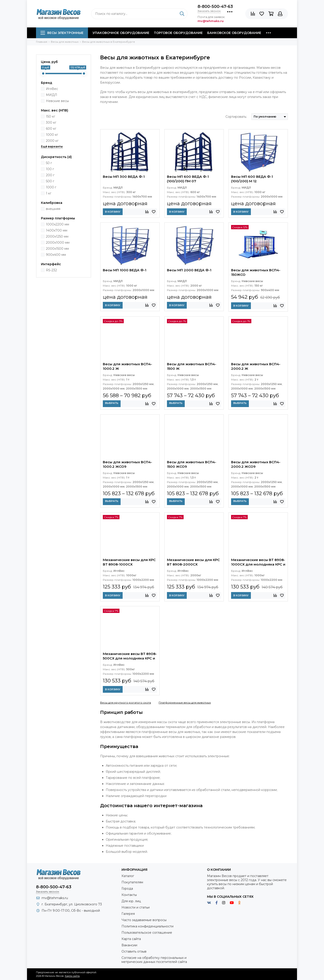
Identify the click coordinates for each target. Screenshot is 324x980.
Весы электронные (62, 33)
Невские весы (57, 101)
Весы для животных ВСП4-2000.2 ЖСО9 (256, 464)
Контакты (129, 895)
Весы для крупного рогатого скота (126, 703)
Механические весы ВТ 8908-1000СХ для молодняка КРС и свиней (258, 563)
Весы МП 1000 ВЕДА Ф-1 (125, 270)
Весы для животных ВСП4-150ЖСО (256, 272)
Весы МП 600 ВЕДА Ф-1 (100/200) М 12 (252, 179)
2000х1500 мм (57, 249)
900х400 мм (56, 255)
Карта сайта (131, 939)
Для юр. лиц (131, 901)
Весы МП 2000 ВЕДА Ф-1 (189, 270)
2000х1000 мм (58, 243)
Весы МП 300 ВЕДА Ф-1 (124, 177)
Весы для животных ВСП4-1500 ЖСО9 (192, 464)
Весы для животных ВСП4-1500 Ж (192, 366)
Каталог (128, 876)
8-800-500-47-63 (215, 7)
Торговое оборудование (178, 33)
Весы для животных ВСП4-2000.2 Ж (256, 366)
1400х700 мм (57, 230)
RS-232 (51, 270)
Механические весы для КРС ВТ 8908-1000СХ (129, 562)
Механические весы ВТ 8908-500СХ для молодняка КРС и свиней (130, 657)
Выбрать (112, 403)
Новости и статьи (136, 907)
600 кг (51, 129)
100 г (50, 169)
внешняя (53, 209)
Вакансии (129, 945)
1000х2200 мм (57, 224)
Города (127, 889)
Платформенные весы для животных (185, 703)
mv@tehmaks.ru (55, 898)
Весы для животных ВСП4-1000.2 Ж (127, 366)
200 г (50, 175)
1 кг (49, 193)
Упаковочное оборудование (121, 33)
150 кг (51, 116)
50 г (49, 163)
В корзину (113, 212)
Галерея (128, 914)
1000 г (51, 187)
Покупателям (132, 882)
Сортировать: (236, 117)
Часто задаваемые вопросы (144, 920)
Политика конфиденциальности (147, 926)
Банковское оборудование (234, 33)
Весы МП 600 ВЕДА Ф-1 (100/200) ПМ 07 (188, 179)
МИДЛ (52, 95)
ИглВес (52, 89)
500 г (50, 181)
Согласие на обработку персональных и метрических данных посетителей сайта (154, 960)
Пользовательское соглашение (147, 933)
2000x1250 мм (57, 236)
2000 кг (52, 141)
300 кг (51, 122)
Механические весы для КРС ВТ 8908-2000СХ (193, 562)
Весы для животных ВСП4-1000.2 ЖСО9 (127, 464)
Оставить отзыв (134, 951)
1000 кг (52, 135)
